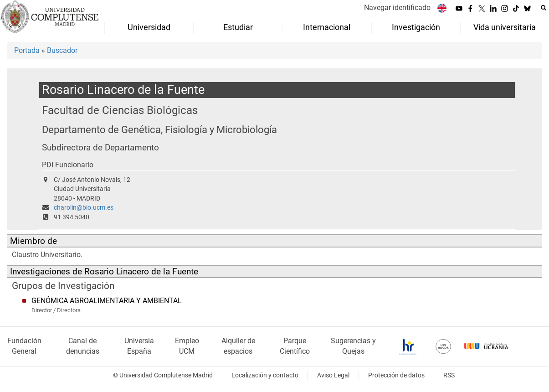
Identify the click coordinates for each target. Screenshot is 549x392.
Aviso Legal (333, 375)
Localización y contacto (265, 375)
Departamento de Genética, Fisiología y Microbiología (159, 130)
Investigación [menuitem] (416, 27)
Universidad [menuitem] (149, 27)
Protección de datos (396, 375)
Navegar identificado (397, 8)
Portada (27, 50)
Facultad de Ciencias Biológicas (120, 110)
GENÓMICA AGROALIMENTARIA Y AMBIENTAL (107, 301)
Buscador (62, 50)
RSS (449, 375)
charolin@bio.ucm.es (84, 208)
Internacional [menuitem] (327, 27)
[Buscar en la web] (544, 8)
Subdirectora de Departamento (100, 148)
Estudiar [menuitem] (238, 27)
